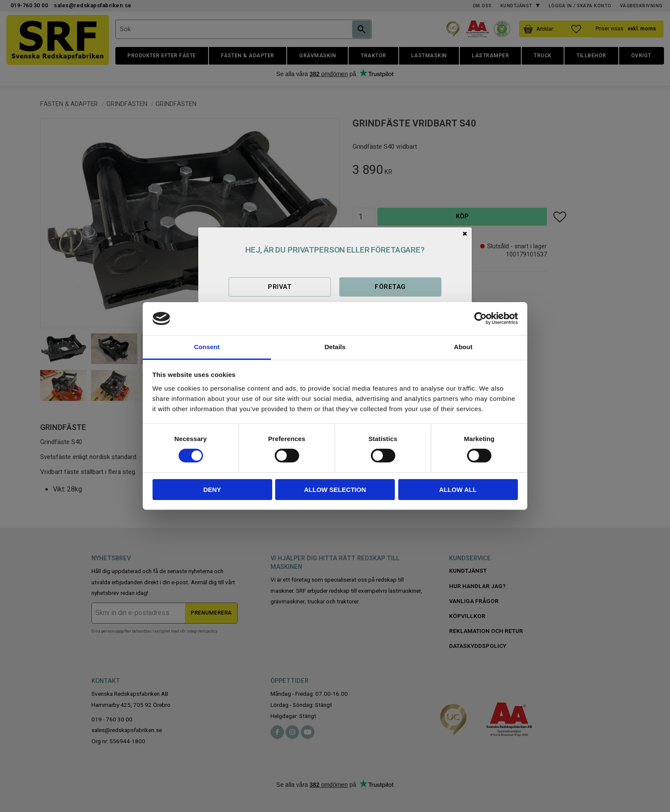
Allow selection (335, 490)
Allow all (458, 490)
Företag (390, 287)
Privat (280, 287)
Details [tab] (335, 347)
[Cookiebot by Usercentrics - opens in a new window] (480, 318)
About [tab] (463, 347)
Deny (212, 490)
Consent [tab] (207, 347)
